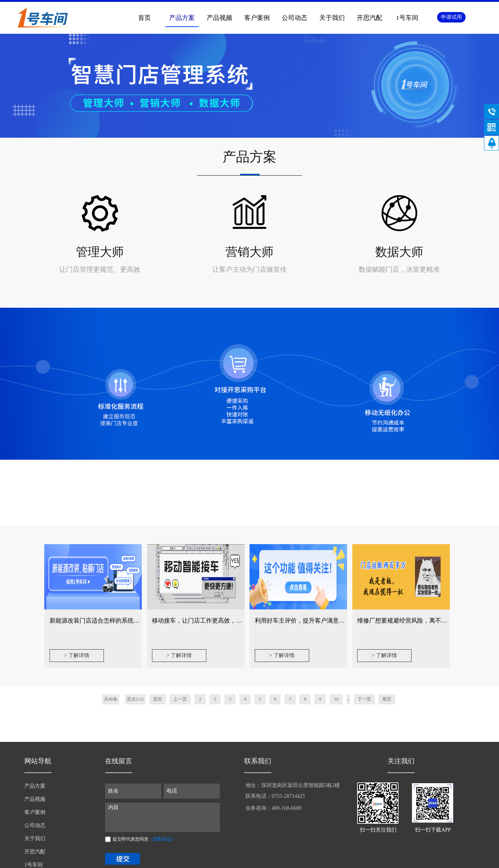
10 (336, 699)
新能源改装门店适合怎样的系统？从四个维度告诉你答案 (125, 621)
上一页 (180, 699)
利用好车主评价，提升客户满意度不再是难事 (315, 621)
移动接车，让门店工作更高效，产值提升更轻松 (215, 621)
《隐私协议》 (162, 839)
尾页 (387, 699)
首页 (144, 18)
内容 (162, 817)
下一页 (364, 699)
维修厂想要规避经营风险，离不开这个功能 (414, 621)
